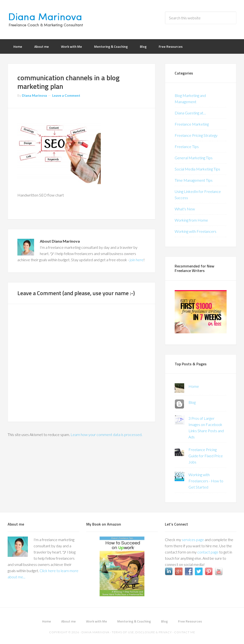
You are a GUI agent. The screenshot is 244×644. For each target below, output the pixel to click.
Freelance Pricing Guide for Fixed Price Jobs (206, 456)
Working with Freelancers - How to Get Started (206, 481)
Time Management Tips (194, 180)
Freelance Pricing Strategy (196, 135)
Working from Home (191, 220)
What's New (185, 209)
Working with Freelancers (196, 231)
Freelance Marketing (192, 124)
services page (193, 540)
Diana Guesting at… (190, 113)
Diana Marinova (46, 19)
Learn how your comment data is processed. (106, 434)
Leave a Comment (66, 95)
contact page (208, 552)
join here (137, 260)
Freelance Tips (187, 146)
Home (194, 386)
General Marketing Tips (194, 158)
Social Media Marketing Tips (197, 169)
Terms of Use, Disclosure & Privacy (142, 632)
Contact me (185, 632)
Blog (192, 402)
